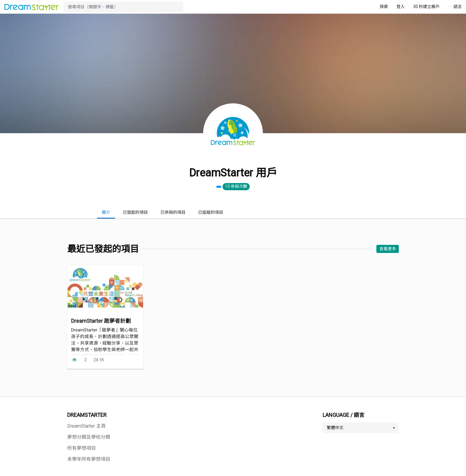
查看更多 (388, 249)
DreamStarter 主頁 (86, 426)
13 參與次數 (236, 186)
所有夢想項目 (82, 448)
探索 (384, 7)
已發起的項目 (135, 212)
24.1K (99, 360)
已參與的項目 (173, 212)
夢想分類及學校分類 (89, 437)
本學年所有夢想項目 (89, 459)
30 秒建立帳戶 (426, 7)
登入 (401, 7)
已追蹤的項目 (211, 212)
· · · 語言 (455, 7)
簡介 (106, 212)
